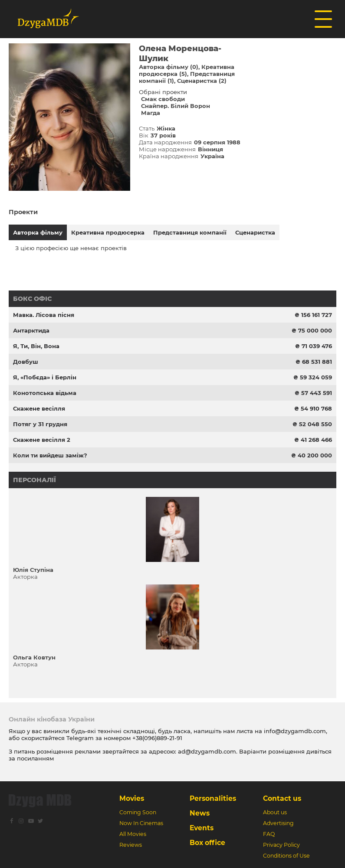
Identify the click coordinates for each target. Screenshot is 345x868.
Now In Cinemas (141, 823)
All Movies (133, 834)
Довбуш (26, 362)
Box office (207, 843)
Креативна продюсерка (108, 232)
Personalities (213, 798)
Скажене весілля (39, 408)
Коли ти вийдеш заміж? (50, 455)
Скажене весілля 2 (42, 440)
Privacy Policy (281, 845)
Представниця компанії (190, 232)
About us (275, 812)
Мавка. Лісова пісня (44, 315)
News (200, 813)
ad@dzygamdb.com (207, 751)
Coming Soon (138, 812)
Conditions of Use (286, 856)
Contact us (282, 798)
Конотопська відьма (45, 393)
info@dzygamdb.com (294, 731)
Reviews (131, 845)
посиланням (35, 758)
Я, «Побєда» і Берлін (45, 377)
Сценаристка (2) (202, 81)
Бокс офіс (32, 299)
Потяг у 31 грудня (40, 424)
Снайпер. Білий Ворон (176, 106)
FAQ (269, 834)
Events (202, 828)
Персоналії (34, 480)
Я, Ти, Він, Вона (36, 346)
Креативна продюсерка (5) (187, 70)
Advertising (278, 823)
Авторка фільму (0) (169, 67)
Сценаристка (255, 232)
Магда (151, 113)
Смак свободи (163, 99)
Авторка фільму (38, 232)
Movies (132, 798)
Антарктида (31, 330)
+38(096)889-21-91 (157, 738)
